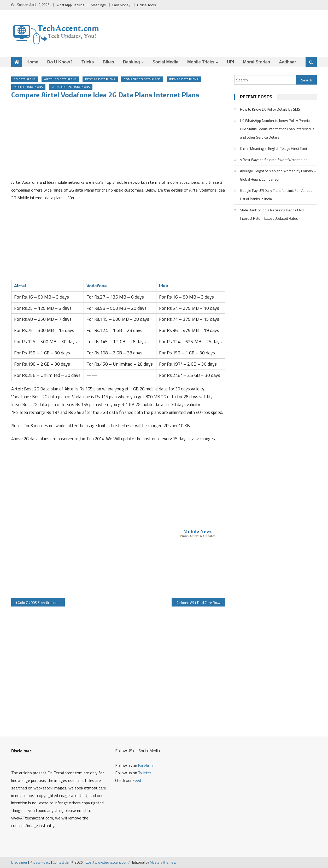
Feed (137, 781)
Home (32, 62)
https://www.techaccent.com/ (107, 862)
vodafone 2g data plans (71, 87)
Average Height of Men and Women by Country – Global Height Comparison (278, 175)
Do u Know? (60, 62)
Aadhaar (288, 62)
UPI (230, 62)
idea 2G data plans (184, 79)
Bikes (108, 62)
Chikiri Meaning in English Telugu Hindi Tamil (274, 148)
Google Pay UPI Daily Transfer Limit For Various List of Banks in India (276, 195)
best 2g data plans (100, 79)
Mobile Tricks (201, 62)
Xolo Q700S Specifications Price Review (41, 603)
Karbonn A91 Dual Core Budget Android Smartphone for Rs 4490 (200, 603)
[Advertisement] (118, 142)
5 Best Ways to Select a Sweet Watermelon (274, 160)
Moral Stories (256, 62)
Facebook (146, 765)
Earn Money (121, 5)
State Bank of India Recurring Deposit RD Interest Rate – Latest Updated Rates (272, 214)
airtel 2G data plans (60, 79)
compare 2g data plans (142, 79)
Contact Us (61, 862)
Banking (131, 62)
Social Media (165, 62)
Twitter (145, 773)
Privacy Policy (40, 862)
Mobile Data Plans (28, 87)
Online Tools (147, 5)
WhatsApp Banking (70, 5)
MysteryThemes (163, 862)
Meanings (98, 5)
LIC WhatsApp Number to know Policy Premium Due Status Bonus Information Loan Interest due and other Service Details (277, 129)
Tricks (88, 62)
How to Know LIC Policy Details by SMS (270, 109)
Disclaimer (19, 862)
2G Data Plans (25, 79)
